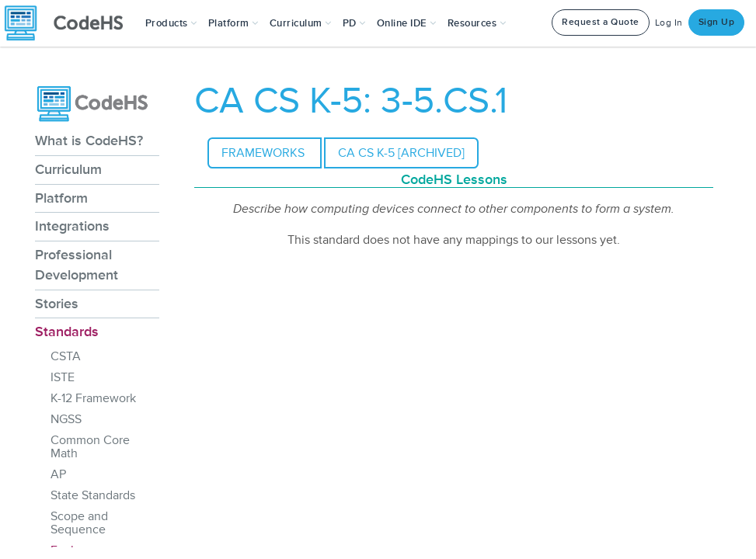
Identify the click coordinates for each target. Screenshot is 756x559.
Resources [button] (477, 23)
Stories (57, 304)
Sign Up (717, 22)
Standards (67, 332)
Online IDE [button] (407, 23)
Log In (669, 23)
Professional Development (77, 265)
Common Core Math (90, 447)
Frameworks (265, 153)
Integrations (72, 226)
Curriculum (68, 169)
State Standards (93, 495)
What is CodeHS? (89, 141)
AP (58, 474)
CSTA (66, 356)
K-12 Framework (93, 398)
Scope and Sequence (79, 523)
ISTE (63, 377)
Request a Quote (601, 22)
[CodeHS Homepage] (70, 23)
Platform (61, 198)
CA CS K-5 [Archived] (401, 153)
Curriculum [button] (301, 23)
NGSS (66, 419)
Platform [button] (233, 23)
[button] (171, 23)
